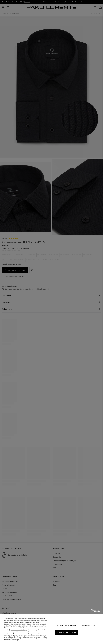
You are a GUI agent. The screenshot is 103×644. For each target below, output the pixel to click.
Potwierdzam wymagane (67, 626)
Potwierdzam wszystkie (67, 633)
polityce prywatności (35, 626)
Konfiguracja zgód (89, 626)
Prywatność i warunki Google (18, 630)
